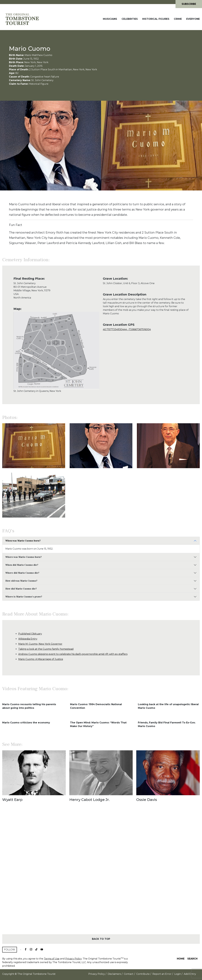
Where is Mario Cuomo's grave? (24, 597)
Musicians (110, 19)
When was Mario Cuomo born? (23, 541)
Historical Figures (156, 19)
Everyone (193, 19)
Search (192, 959)
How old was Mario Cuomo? (21, 581)
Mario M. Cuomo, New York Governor (40, 644)
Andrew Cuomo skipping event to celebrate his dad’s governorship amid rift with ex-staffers (73, 654)
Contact (129, 974)
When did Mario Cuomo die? (22, 565)
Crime (178, 19)
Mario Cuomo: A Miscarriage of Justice (41, 659)
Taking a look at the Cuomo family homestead (46, 649)
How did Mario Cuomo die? (21, 589)
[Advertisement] (101, 873)
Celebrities (130, 19)
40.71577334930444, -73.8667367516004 (127, 329)
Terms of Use (52, 959)
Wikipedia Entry (28, 639)
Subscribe (189, 4)
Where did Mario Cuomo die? (22, 573)
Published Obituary (30, 634)
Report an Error (162, 974)
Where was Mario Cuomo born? (24, 557)
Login (178, 974)
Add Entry (190, 974)
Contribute (143, 974)
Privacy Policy (73, 959)
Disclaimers (114, 974)
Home (181, 959)
